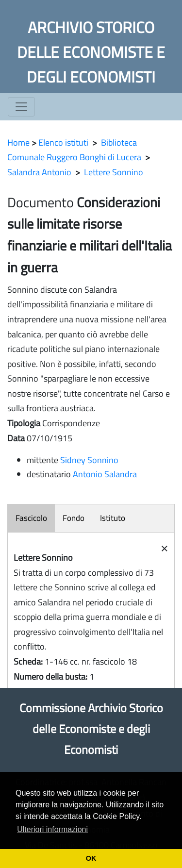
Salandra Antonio (39, 172)
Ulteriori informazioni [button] (52, 829)
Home (18, 142)
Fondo (74, 518)
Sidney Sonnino (89, 460)
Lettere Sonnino (114, 172)
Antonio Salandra (105, 474)
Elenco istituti (63, 142)
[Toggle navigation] (21, 107)
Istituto (113, 518)
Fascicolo (31, 518)
